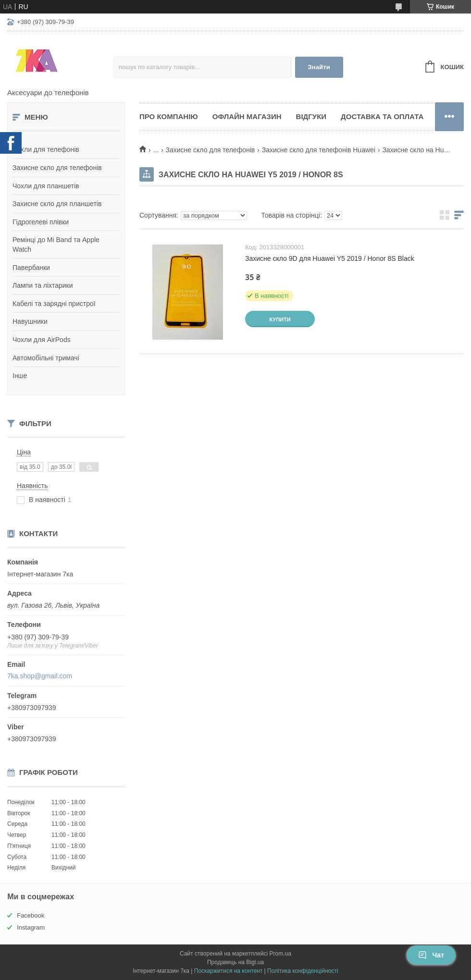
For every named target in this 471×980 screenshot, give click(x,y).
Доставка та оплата (382, 116)
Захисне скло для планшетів (57, 204)
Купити (280, 319)
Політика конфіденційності (303, 971)
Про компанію (169, 116)
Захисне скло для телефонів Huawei (319, 150)
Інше (20, 376)
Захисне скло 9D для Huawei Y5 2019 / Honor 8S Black (330, 258)
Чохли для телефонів (46, 149)
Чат (431, 955)
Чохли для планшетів (46, 186)
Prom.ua (280, 954)
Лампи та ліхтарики (43, 285)
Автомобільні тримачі (46, 358)
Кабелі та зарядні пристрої (54, 304)
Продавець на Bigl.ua (235, 962)
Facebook (31, 915)
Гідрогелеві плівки (41, 222)
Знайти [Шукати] (319, 67)
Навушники (30, 321)
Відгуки (311, 116)
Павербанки (31, 268)
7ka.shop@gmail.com (40, 676)
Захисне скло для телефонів (57, 168)
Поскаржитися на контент (228, 971)
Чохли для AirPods (42, 340)
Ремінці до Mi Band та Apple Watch (56, 245)
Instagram (31, 927)
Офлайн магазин (247, 116)
